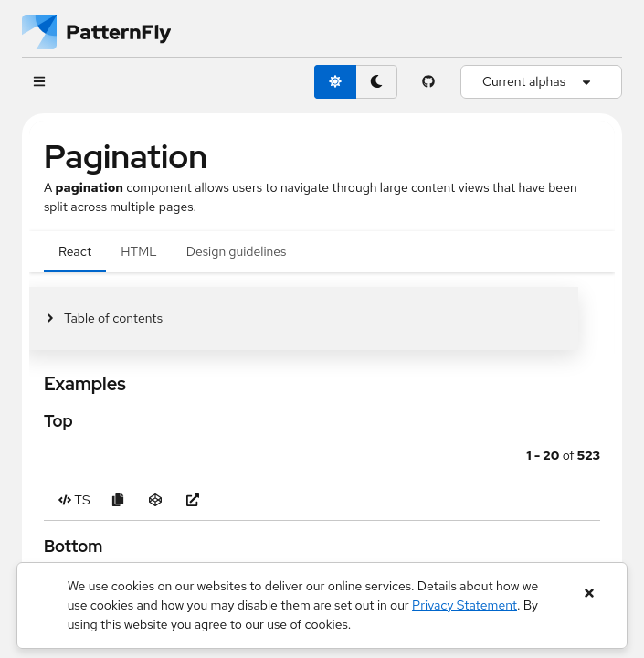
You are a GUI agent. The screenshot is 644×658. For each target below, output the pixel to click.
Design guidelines (237, 251)
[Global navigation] (39, 82)
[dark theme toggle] (376, 82)
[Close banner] (589, 594)
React (75, 251)
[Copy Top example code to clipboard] (118, 500)
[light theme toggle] (335, 82)
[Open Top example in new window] (193, 500)
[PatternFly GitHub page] (429, 82)
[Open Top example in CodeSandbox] (156, 500)
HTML (138, 251)
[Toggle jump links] (103, 318)
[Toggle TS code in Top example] (74, 500)
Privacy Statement (465, 605)
